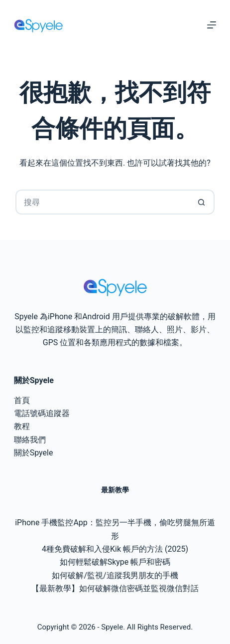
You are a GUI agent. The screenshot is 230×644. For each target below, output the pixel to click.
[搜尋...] (103, 202)
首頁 (22, 400)
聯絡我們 (30, 440)
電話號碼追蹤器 (42, 413)
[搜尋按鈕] (202, 202)
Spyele (112, 627)
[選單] (212, 25)
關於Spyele (34, 453)
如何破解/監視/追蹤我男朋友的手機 (115, 575)
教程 (22, 426)
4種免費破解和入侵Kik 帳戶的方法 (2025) (115, 549)
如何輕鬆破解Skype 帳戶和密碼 (115, 562)
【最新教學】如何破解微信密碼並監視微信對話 (115, 588)
